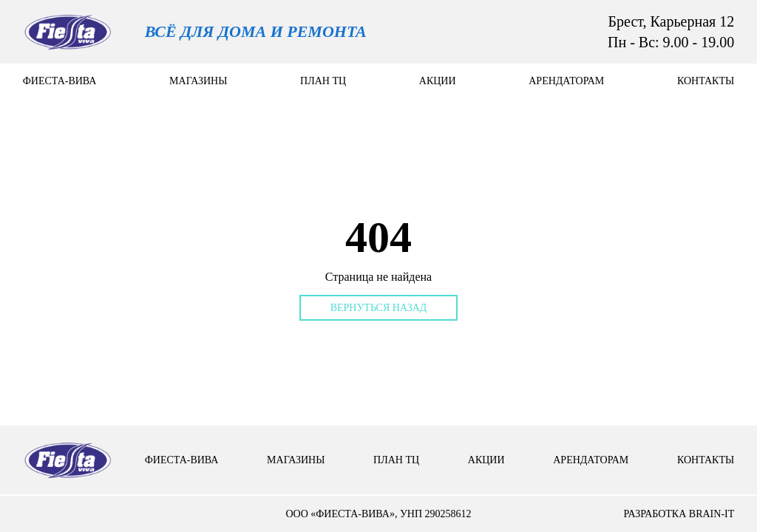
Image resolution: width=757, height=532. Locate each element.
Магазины (198, 81)
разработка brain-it (679, 514)
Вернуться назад (379, 308)
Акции (438, 81)
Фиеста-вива (60, 81)
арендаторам (566, 81)
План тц (323, 81)
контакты (706, 81)
